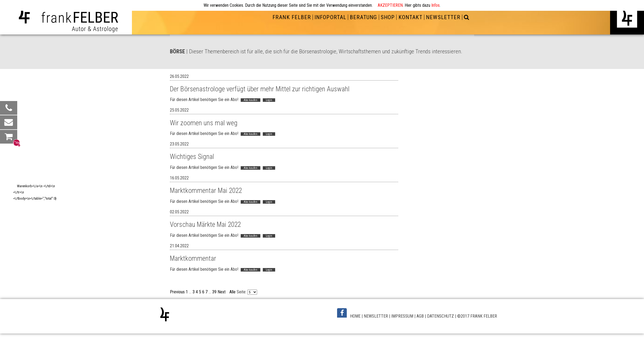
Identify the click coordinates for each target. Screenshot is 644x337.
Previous (177, 292)
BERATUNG (363, 17)
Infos (435, 5)
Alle (232, 292)
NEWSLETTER (443, 17)
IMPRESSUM (402, 316)
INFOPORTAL (330, 17)
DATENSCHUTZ (440, 316)
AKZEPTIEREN (390, 5)
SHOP (388, 17)
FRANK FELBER (292, 17)
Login (269, 100)
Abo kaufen (251, 100)
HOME (355, 316)
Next (222, 292)
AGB (420, 316)
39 (214, 292)
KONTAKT (410, 17)
